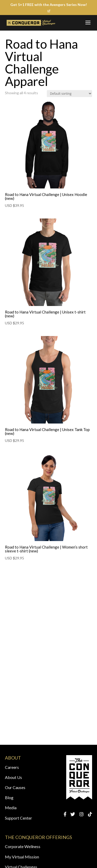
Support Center (18, 818)
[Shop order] (69, 94)
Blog (9, 797)
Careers (12, 767)
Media (11, 808)
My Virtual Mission (22, 857)
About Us (13, 777)
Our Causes (15, 787)
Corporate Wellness (23, 846)
